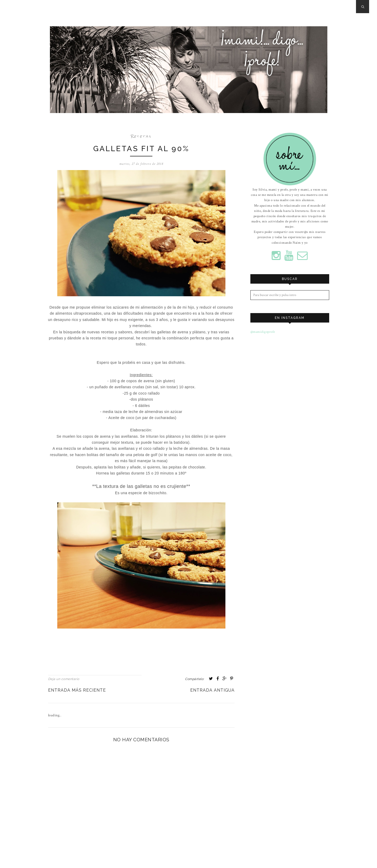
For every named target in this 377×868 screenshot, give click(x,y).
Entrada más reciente (77, 690)
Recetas (141, 136)
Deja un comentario (64, 679)
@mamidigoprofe (263, 331)
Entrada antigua (212, 690)
